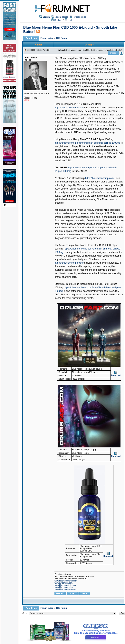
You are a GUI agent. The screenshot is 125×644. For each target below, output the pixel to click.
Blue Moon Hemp (92, 104)
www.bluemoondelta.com (65, 585)
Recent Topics (61, 17)
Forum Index (47, 38)
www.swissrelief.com (63, 583)
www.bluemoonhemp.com (66, 581)
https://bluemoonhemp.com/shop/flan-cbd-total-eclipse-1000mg (87, 143)
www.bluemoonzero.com (65, 589)
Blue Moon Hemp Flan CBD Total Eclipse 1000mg (80, 58)
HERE (64, 168)
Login (69, 20)
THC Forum (62, 38)
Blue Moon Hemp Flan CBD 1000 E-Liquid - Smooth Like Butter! (94, 50)
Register (57, 20)
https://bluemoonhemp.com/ (69, 108)
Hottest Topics (79, 17)
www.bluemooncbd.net (64, 587)
